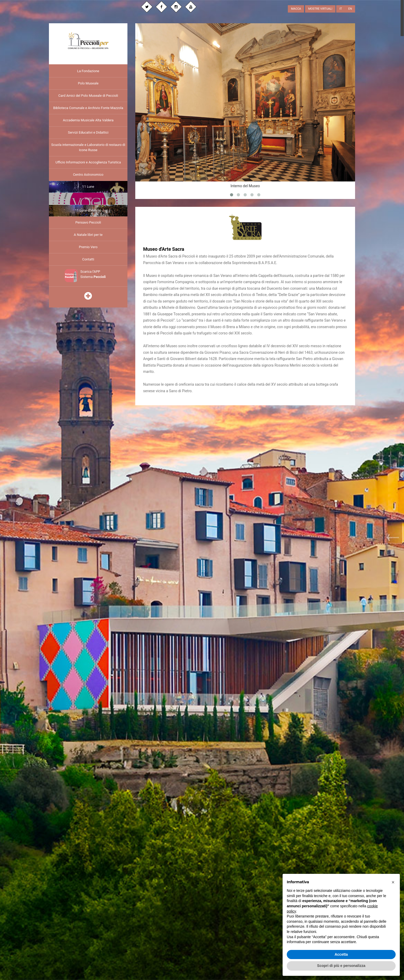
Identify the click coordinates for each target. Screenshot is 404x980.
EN (350, 9)
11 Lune (88, 186)
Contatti (88, 259)
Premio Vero (88, 246)
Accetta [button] (341, 954)
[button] (393, 882)
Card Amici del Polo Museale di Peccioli (88, 95)
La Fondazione (88, 70)
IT (341, 9)
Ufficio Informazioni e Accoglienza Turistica (88, 161)
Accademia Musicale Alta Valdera (88, 119)
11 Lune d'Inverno (88, 210)
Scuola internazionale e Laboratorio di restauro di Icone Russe (88, 147)
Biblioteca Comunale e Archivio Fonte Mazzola (88, 107)
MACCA (296, 9)
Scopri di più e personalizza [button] (341, 966)
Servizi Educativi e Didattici (88, 132)
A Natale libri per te (88, 234)
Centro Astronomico (88, 174)
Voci (88, 198)
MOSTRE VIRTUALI (320, 9)
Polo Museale (88, 82)
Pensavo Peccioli (88, 222)
